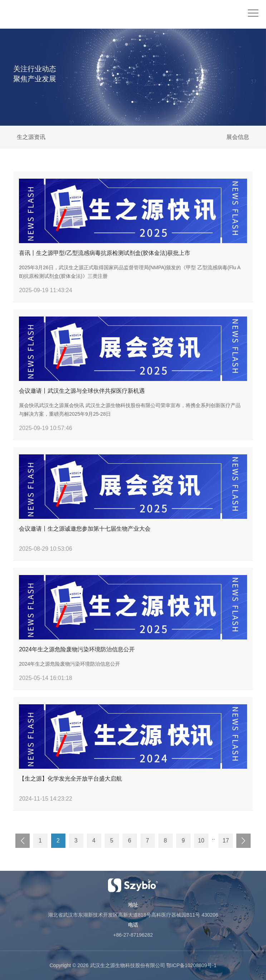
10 (201, 841)
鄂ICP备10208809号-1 (191, 965)
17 (226, 841)
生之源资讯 (31, 137)
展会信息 (238, 137)
